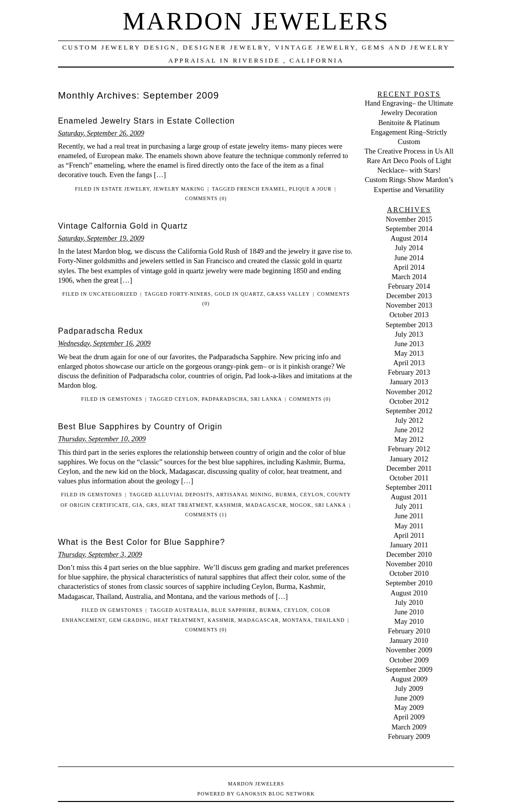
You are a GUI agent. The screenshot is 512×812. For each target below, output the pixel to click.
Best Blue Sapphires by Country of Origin (140, 427)
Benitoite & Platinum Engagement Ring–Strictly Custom (409, 132)
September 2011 (409, 487)
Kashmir (229, 505)
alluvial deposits (183, 495)
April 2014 (409, 267)
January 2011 (409, 545)
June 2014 (409, 258)
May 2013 (409, 353)
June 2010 (409, 612)
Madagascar (266, 505)
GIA (138, 505)
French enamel (261, 189)
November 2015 (409, 219)
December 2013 (409, 296)
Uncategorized (113, 294)
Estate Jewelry (125, 189)
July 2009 (409, 688)
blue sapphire (233, 610)
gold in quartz (239, 294)
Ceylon (186, 399)
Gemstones (125, 399)
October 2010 (409, 573)
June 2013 (409, 344)
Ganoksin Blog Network (275, 794)
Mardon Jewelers (256, 21)
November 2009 (409, 650)
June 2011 (409, 516)
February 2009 (409, 736)
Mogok (301, 505)
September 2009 (409, 669)
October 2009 (409, 660)
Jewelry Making (179, 189)
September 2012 (409, 411)
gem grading (129, 620)
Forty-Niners (190, 294)
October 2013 (409, 315)
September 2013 (409, 325)
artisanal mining (244, 495)
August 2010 (409, 593)
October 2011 (409, 478)
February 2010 (409, 631)
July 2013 (409, 334)
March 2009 (409, 727)
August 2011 (409, 497)
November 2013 (409, 305)
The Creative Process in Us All (409, 151)
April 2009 (409, 717)
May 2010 (409, 621)
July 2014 (409, 248)
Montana (297, 620)
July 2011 (409, 506)
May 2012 (409, 439)
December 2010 (409, 554)
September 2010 (409, 583)
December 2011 (409, 468)
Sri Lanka (266, 399)
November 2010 (409, 564)
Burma (286, 495)
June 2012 (409, 430)
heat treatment (186, 505)
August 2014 (409, 238)
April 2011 (409, 535)
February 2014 (409, 286)
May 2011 (409, 526)
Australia (191, 610)
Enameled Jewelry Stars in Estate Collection (146, 121)
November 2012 (409, 392)
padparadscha (224, 399)
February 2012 (409, 449)
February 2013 (409, 372)
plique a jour (310, 189)
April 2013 (409, 363)
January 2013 (409, 382)
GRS (152, 505)
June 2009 (409, 698)
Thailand (329, 620)
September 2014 (409, 229)
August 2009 (409, 679)
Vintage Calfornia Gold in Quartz (123, 226)
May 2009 (409, 707)
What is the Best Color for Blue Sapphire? (141, 542)
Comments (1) (206, 515)
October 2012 (409, 401)
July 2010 (409, 602)
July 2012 (409, 420)
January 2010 (409, 640)
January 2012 (409, 459)
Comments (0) (206, 198)
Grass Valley (288, 294)
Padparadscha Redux (100, 331)
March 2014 (409, 277)
